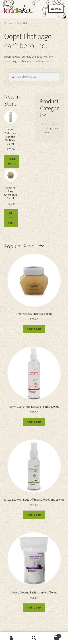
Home (11, 23)
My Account (11, 638)
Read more (12, 161)
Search (34, 638)
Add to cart (11, 218)
